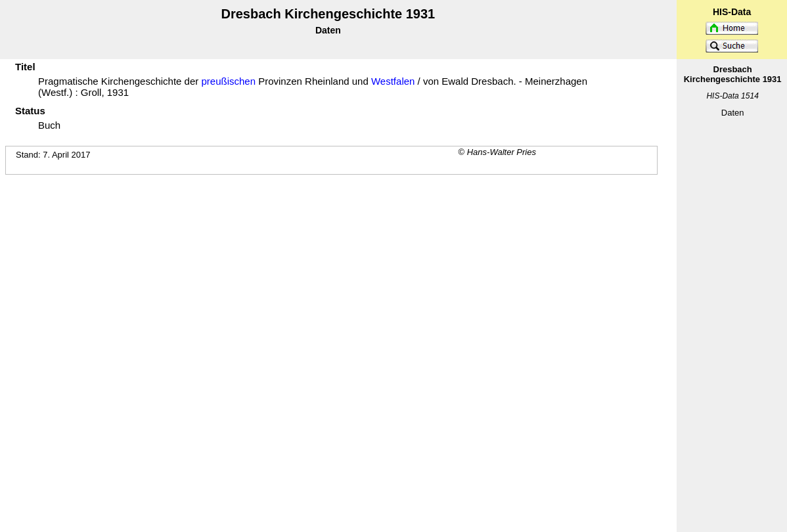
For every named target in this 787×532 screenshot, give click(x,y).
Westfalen (393, 81)
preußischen (228, 81)
